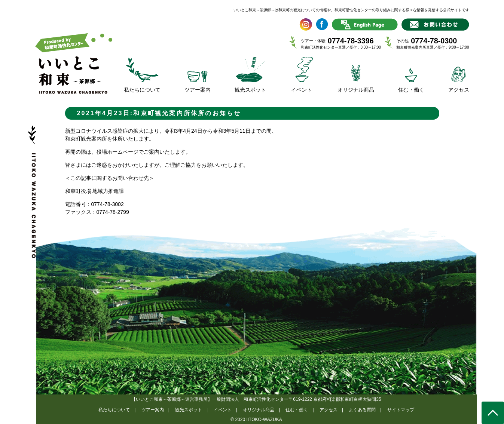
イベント (223, 410)
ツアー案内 (153, 410)
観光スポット (189, 410)
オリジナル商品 (259, 410)
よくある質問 (362, 410)
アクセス (329, 410)
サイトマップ (401, 410)
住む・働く (297, 410)
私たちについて (114, 410)
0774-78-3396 (351, 41)
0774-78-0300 (434, 41)
